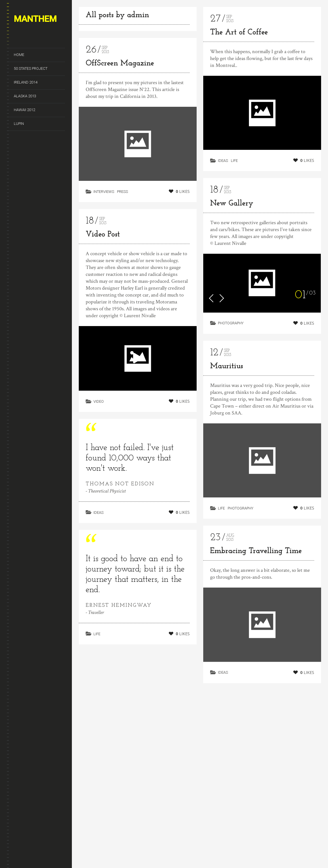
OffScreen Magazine (120, 64)
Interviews (104, 192)
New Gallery (232, 204)
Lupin (19, 124)
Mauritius (227, 368)
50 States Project (31, 68)
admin (138, 15)
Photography (231, 323)
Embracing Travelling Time (256, 561)
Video (99, 401)
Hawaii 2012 (24, 110)
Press (122, 192)
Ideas (98, 519)
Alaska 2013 (25, 96)
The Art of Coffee (239, 33)
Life (234, 161)
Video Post (103, 235)
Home (19, 55)
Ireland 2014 (26, 82)
